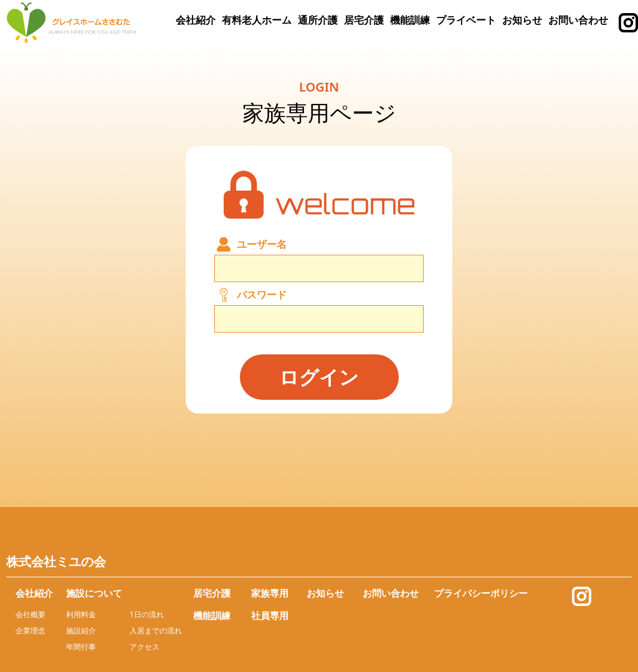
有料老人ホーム (257, 20)
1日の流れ (147, 614)
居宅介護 (364, 20)
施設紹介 (81, 631)
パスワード (262, 295)
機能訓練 (410, 20)
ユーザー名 (262, 244)
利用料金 (81, 614)
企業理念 (31, 631)
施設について (94, 593)
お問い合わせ (578, 20)
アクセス (145, 647)
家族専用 (270, 593)
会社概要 (31, 614)
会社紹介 (196, 20)
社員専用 (270, 615)
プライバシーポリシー (481, 593)
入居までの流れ (156, 631)
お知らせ (522, 20)
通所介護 (318, 20)
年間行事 (81, 647)
